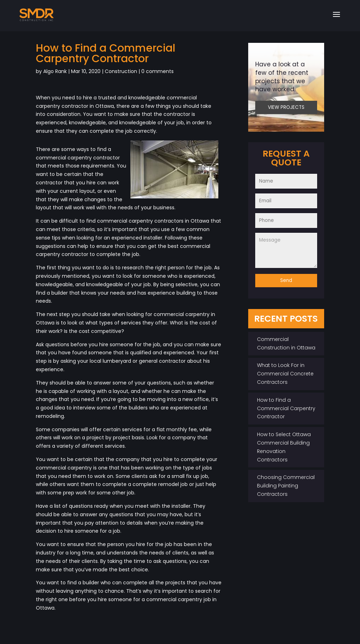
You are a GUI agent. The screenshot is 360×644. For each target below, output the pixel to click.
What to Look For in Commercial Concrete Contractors (285, 374)
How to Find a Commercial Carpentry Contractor (286, 408)
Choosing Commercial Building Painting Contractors (286, 486)
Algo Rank (55, 71)
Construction (121, 71)
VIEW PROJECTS (286, 107)
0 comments (157, 71)
